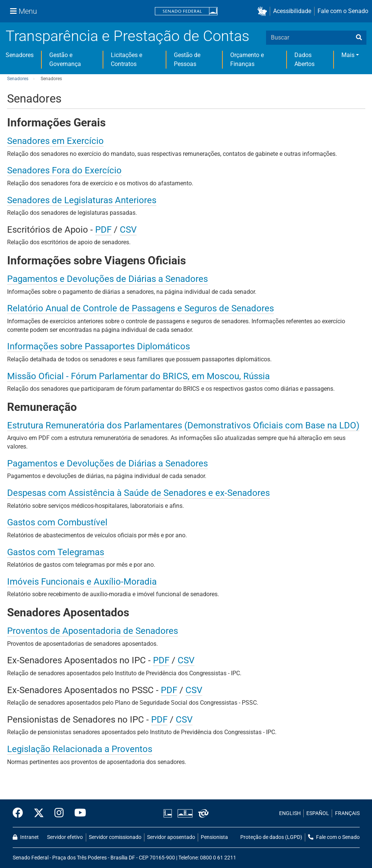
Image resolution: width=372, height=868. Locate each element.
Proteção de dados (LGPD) (271, 837)
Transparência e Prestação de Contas (127, 36)
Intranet (26, 837)
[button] (264, 11)
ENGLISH (290, 813)
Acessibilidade (292, 11)
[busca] (359, 38)
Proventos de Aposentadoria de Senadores (93, 631)
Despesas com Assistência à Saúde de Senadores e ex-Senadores (138, 493)
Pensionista (214, 837)
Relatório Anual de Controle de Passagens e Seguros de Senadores (140, 308)
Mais (348, 55)
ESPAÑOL (318, 813)
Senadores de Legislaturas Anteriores (82, 200)
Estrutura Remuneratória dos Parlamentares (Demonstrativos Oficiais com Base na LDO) (183, 425)
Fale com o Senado (343, 11)
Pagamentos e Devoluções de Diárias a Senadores (107, 279)
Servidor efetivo (65, 837)
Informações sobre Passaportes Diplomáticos (99, 346)
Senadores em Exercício (55, 141)
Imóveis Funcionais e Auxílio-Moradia (82, 582)
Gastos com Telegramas (56, 552)
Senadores (20, 55)
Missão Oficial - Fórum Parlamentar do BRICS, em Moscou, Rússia (138, 376)
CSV (128, 230)
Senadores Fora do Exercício (64, 170)
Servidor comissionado (115, 837)
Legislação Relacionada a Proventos (80, 749)
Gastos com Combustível (57, 522)
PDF (103, 230)
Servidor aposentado (171, 837)
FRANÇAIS (347, 813)
